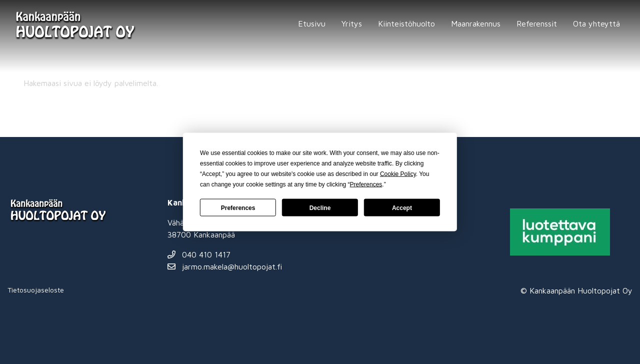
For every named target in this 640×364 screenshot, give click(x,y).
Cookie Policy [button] (398, 174)
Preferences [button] (366, 184)
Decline (320, 207)
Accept (402, 207)
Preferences (238, 207)
